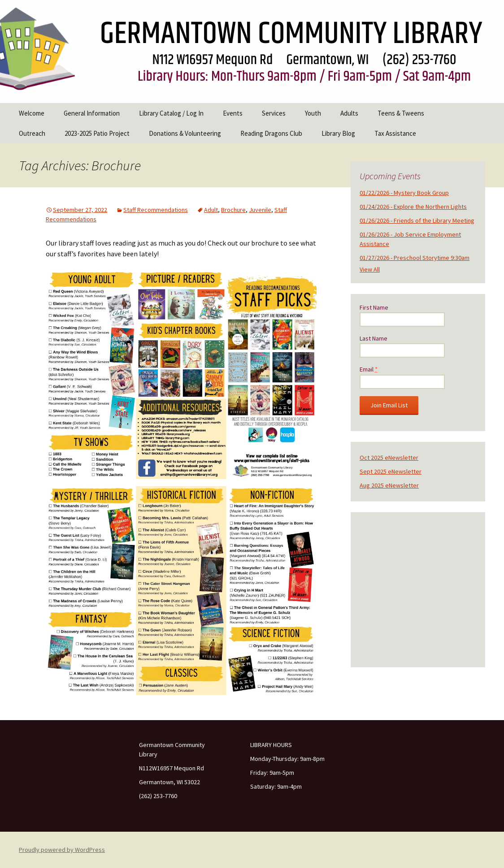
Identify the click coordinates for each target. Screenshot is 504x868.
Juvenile (260, 210)
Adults (349, 113)
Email (369, 369)
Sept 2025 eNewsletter (391, 471)
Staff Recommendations (156, 210)
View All (370, 269)
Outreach (32, 133)
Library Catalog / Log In (171, 113)
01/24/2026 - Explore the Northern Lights (413, 207)
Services (274, 113)
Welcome (32, 113)
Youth (313, 113)
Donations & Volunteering (185, 133)
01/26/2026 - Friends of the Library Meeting (417, 220)
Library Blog (338, 133)
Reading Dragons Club (271, 133)
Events (233, 113)
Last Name (374, 338)
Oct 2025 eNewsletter (389, 458)
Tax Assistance (395, 133)
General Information (92, 113)
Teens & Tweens (401, 113)
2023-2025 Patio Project (97, 133)
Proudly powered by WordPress (62, 850)
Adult (211, 210)
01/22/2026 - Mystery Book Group (404, 193)
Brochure (233, 210)
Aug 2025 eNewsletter (389, 485)
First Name (374, 307)
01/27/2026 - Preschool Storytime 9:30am (415, 258)
